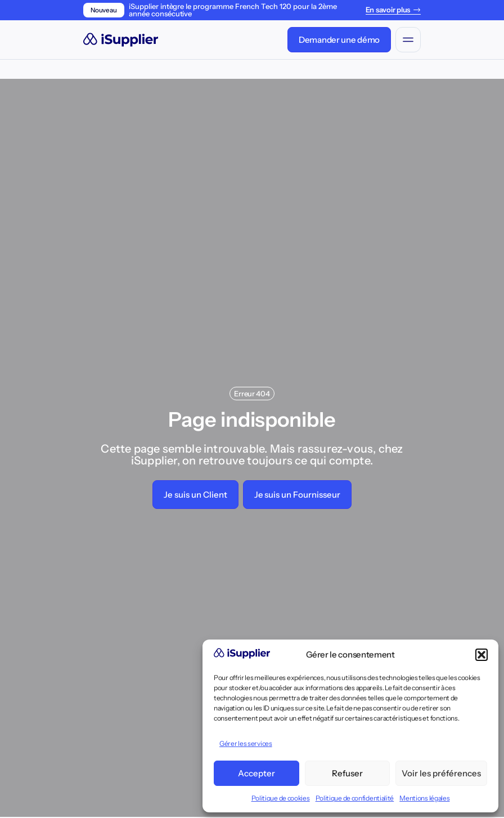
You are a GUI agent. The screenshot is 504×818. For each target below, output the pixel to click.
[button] (481, 655)
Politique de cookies (281, 798)
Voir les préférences (441, 773)
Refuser (347, 773)
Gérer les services (246, 743)
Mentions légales (424, 798)
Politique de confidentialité (355, 798)
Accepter (256, 773)
